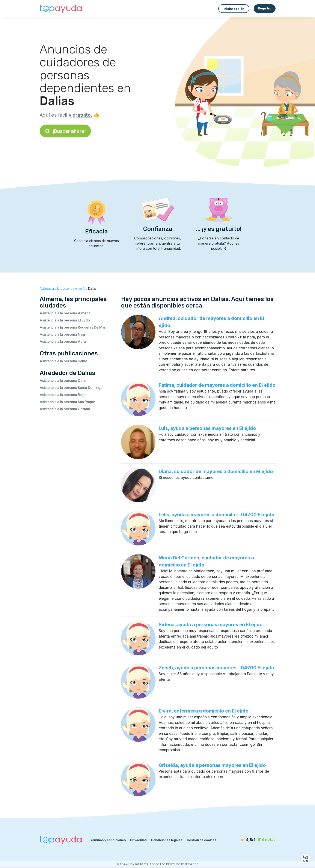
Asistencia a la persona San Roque (67, 402)
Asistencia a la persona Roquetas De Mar (73, 327)
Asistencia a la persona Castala (65, 409)
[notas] (251, 840)
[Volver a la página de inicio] (61, 9)
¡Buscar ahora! (65, 131)
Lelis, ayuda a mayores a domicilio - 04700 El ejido (217, 515)
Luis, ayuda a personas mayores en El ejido (207, 428)
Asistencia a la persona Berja (63, 395)
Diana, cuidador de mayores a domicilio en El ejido (216, 471)
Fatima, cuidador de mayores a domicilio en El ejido (217, 385)
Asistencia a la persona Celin (63, 381)
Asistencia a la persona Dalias (64, 361)
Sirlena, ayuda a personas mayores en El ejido (211, 624)
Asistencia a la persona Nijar (63, 334)
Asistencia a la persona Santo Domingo (71, 388)
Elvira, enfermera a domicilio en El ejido (204, 711)
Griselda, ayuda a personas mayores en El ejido (212, 765)
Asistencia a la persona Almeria (65, 313)
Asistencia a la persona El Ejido (65, 320)
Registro (265, 8)
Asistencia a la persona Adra (63, 341)
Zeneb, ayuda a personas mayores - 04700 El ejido (216, 668)
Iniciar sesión (234, 9)
